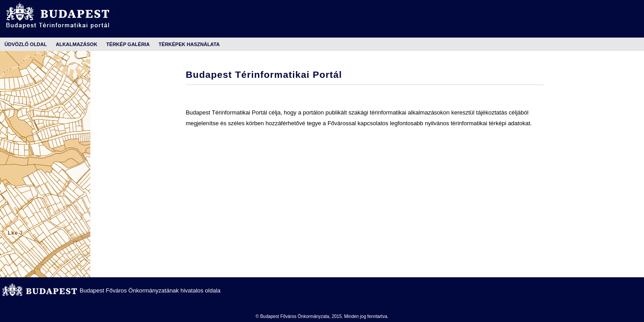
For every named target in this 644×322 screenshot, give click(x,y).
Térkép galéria (128, 44)
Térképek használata (189, 44)
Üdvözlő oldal (26, 44)
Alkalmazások (77, 44)
